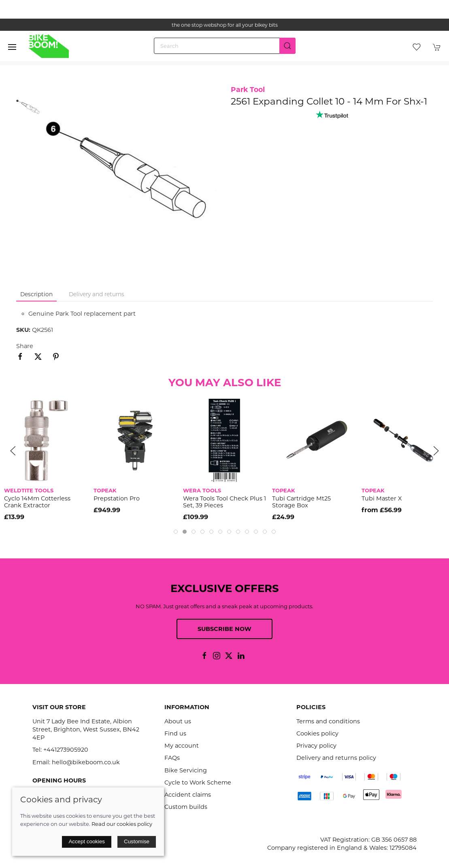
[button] (12, 47)
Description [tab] (36, 294)
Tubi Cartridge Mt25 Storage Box (301, 502)
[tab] (176, 532)
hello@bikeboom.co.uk (86, 762)
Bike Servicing (186, 770)
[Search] (225, 46)
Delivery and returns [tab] (97, 294)
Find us (175, 733)
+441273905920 (66, 750)
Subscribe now (224, 629)
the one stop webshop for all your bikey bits (225, 25)
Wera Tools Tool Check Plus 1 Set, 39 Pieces (224, 502)
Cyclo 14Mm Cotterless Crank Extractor (37, 502)
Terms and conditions (328, 721)
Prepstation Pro (117, 498)
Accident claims (188, 795)
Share (25, 346)
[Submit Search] (287, 46)
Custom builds (186, 807)
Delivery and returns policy (336, 758)
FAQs (172, 758)
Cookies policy (317, 733)
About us (178, 721)
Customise (137, 841)
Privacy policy (316, 746)
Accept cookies (87, 841)
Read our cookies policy (122, 824)
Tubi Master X (382, 498)
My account (182, 746)
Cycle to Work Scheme (198, 782)
